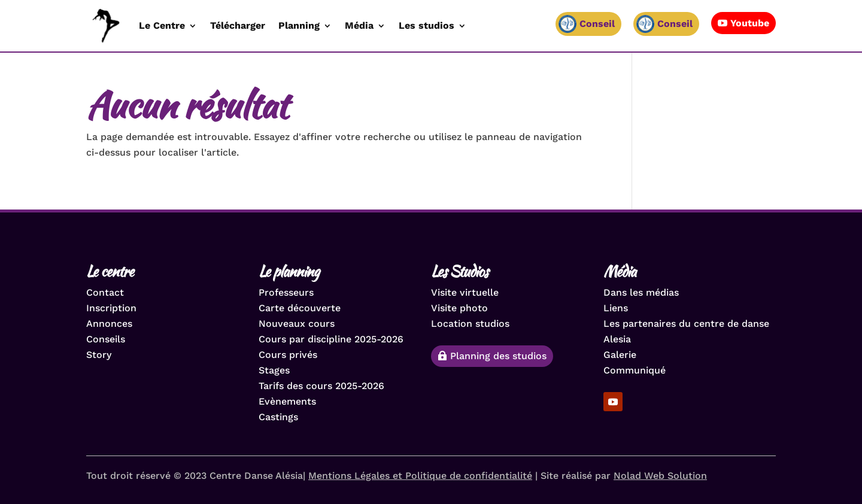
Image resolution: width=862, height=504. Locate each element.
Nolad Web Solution (660, 476)
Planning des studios (498, 356)
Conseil (675, 24)
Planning (299, 25)
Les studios (427, 25)
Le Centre (162, 25)
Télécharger (238, 25)
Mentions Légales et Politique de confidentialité (420, 476)
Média (359, 25)
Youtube (750, 23)
